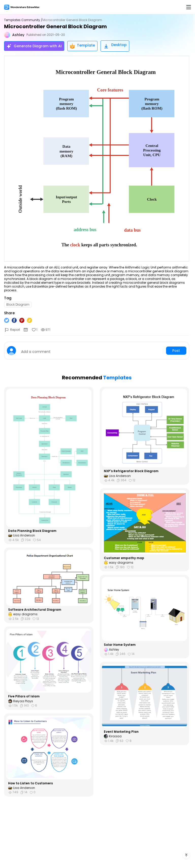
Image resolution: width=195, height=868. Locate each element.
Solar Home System (120, 645)
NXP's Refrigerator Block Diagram (131, 471)
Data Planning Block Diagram (32, 531)
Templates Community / (23, 20)
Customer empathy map (124, 558)
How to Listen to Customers (30, 783)
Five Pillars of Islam (24, 696)
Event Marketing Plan (121, 732)
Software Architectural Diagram (35, 610)
